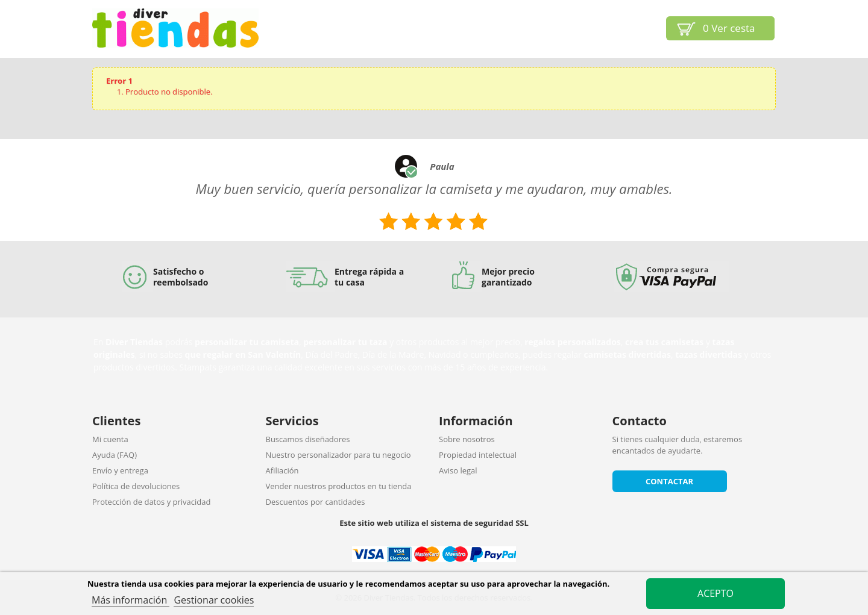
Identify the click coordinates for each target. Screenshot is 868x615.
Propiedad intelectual (478, 455)
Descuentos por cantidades (316, 502)
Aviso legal (458, 470)
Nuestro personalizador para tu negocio (338, 455)
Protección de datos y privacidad (151, 502)
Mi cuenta (110, 439)
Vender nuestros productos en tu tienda (339, 486)
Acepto (715, 593)
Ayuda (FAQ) (115, 455)
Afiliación (282, 470)
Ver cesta (729, 28)
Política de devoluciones (136, 486)
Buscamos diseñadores (308, 439)
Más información (131, 600)
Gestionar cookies (214, 600)
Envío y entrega (120, 470)
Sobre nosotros (467, 439)
